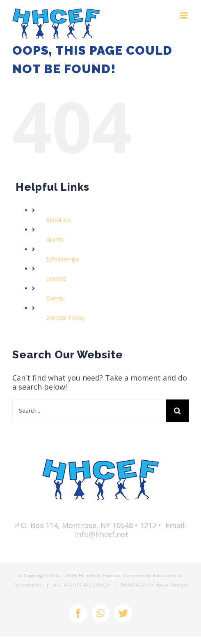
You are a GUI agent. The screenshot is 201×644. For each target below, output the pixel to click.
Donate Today (65, 317)
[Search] (177, 411)
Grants (55, 239)
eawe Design (172, 585)
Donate (56, 278)
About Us (58, 220)
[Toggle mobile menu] (184, 15)
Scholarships (63, 259)
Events (55, 298)
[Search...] (89, 411)
